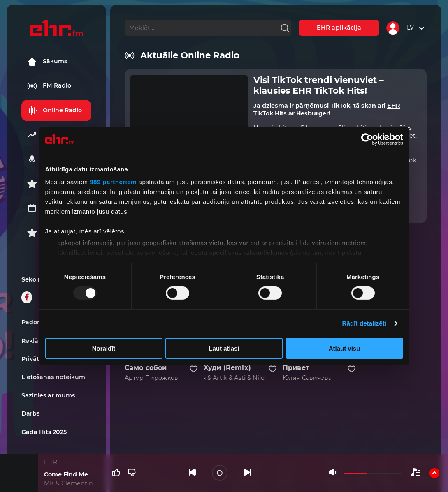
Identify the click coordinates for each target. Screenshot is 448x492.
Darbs (30, 413)
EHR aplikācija (339, 28)
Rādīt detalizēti (364, 323)
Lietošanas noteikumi (54, 377)
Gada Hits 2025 (44, 432)
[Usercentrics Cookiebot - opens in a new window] (367, 139)
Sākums (47, 62)
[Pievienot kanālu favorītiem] (194, 369)
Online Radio (55, 111)
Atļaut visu (345, 348)
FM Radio (49, 86)
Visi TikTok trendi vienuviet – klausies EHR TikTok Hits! (319, 85)
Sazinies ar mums (48, 395)
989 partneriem (113, 182)
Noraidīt (104, 348)
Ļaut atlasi (224, 348)
